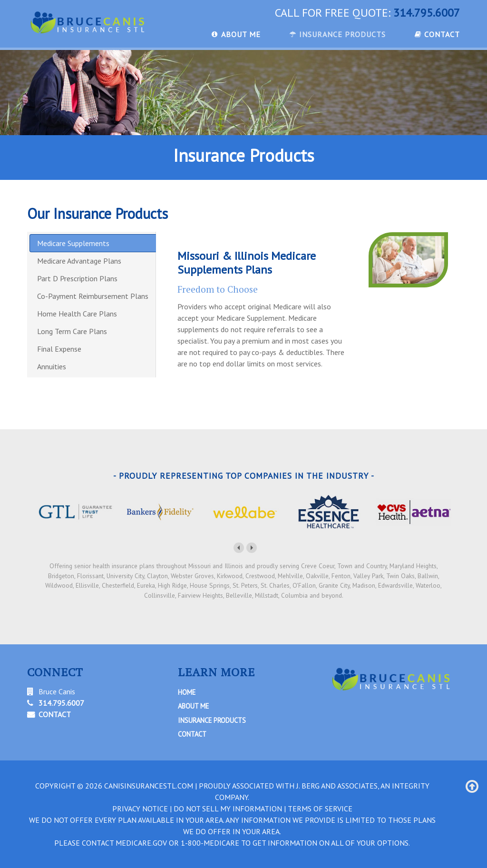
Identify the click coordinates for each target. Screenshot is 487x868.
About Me (193, 706)
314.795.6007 (427, 13)
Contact (192, 734)
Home (187, 692)
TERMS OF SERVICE (320, 809)
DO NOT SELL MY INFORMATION (228, 809)
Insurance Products (212, 720)
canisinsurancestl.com (149, 786)
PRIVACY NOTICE (140, 809)
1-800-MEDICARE (210, 843)
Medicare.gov (141, 843)
